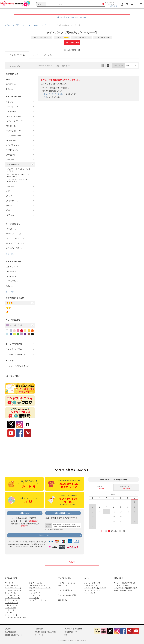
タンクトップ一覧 (11, 600)
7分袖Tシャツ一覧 (11, 605)
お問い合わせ (118, 578)
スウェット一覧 (10, 608)
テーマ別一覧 (34, 598)
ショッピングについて (92, 583)
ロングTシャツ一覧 (11, 603)
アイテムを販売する (65, 590)
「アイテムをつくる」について (95, 588)
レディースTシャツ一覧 (13, 590)
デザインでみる (131, 66)
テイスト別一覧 (35, 595)
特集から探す (14, 376)
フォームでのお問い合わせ (123, 585)
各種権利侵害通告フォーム (123, 590)
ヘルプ (72, 562)
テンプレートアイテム (42, 55)
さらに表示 (10, 254)
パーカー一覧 (9, 610)
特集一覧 (33, 590)
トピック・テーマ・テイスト (54, 94)
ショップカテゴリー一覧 (38, 600)
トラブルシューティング (93, 590)
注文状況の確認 (112, 6)
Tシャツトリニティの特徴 (67, 595)
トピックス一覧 (35, 593)
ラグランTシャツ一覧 (12, 595)
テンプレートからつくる (67, 583)
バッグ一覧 (9, 612)
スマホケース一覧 (11, 615)
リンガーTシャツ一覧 (12, 598)
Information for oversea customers (72, 17)
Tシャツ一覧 (9, 583)
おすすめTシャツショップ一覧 (40, 588)
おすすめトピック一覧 (37, 585)
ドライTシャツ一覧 (11, 585)
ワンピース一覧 (10, 593)
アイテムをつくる (64, 578)
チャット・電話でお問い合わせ (125, 583)
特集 (45, 97)
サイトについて (90, 593)
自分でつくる (63, 585)
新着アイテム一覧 (36, 583)
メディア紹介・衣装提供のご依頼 (125, 588)
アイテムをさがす (11, 578)
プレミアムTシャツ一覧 (13, 588)
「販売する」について (92, 585)
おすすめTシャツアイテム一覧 (15, 618)
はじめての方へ (64, 600)
